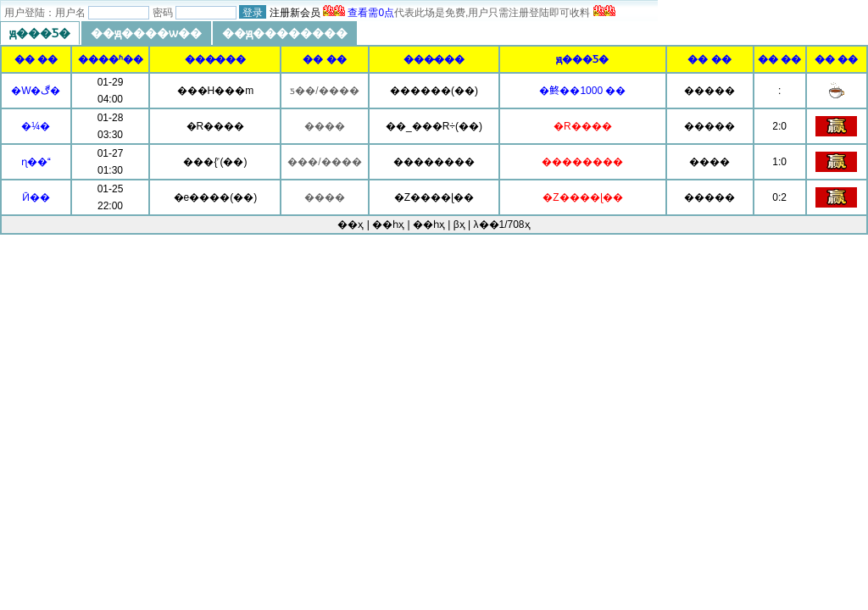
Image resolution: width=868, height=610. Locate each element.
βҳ (459, 225)
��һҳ (429, 225)
